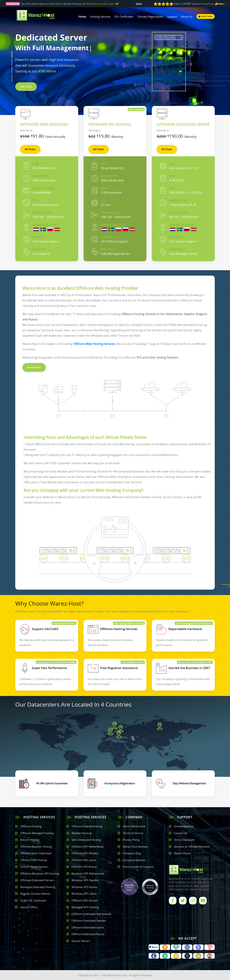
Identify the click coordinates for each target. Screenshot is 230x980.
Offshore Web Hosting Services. (95, 344)
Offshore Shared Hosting (87, 826)
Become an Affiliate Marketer (192, 847)
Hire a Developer (184, 840)
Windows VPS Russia (84, 887)
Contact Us (181, 833)
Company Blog (132, 853)
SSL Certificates (124, 17)
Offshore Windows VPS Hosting (40, 873)
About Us (187, 17)
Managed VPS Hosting (85, 907)
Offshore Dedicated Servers (37, 880)
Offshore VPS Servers (85, 900)
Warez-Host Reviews (135, 847)
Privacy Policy (131, 840)
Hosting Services (100, 17)
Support (172, 17)
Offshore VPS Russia (84, 867)
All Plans (30, 149)
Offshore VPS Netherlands (88, 847)
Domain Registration (150, 17)
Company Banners (134, 860)
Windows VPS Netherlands (88, 873)
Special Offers (29, 907)
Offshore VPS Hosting (34, 860)
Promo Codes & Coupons (138, 867)
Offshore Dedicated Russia (88, 934)
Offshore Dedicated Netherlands (91, 914)
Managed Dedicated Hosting (38, 887)
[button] (12, 54)
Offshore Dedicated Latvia (88, 927)
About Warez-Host (134, 826)
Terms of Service (133, 833)
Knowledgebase (184, 826)
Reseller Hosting (81, 833)
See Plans (26, 87)
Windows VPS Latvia (84, 894)
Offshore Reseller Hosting (36, 847)
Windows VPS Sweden (85, 880)
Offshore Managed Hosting (37, 833)
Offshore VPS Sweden (85, 853)
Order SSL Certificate (33, 900)
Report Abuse (182, 853)
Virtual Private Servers (34, 867)
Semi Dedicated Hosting (86, 840)
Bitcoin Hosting (30, 840)
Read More (34, 367)
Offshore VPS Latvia (84, 860)
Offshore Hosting (31, 826)
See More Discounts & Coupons (100, 4)
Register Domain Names (35, 894)
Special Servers (81, 941)
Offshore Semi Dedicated (36, 853)
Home (82, 17)
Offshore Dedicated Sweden (89, 921)
